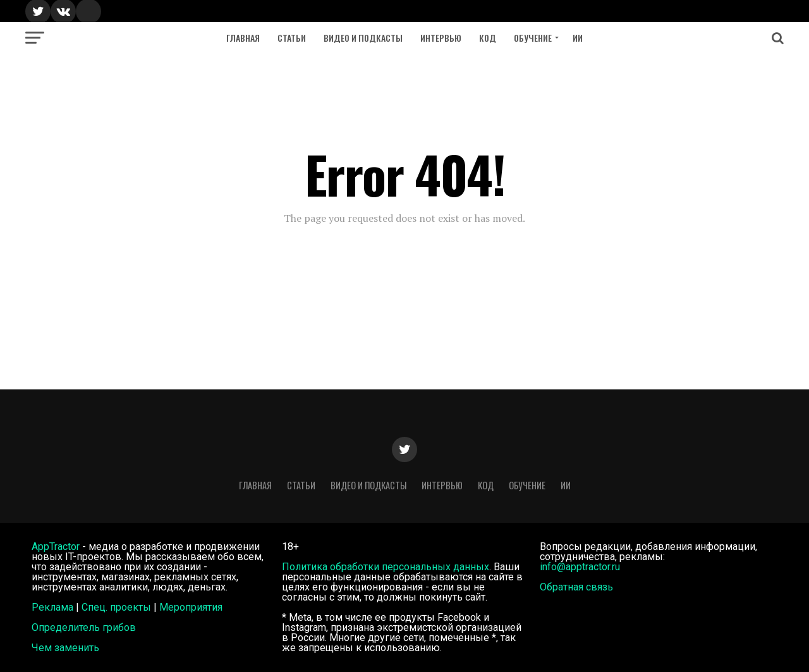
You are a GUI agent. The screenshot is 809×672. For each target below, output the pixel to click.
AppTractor (56, 547)
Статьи (292, 38)
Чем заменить (65, 648)
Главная (243, 38)
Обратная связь (576, 587)
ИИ (578, 38)
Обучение (533, 38)
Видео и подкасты (363, 38)
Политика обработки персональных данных (386, 567)
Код (488, 38)
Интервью (441, 38)
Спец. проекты (116, 607)
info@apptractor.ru (580, 567)
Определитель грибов (84, 627)
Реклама (52, 607)
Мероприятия (191, 607)
